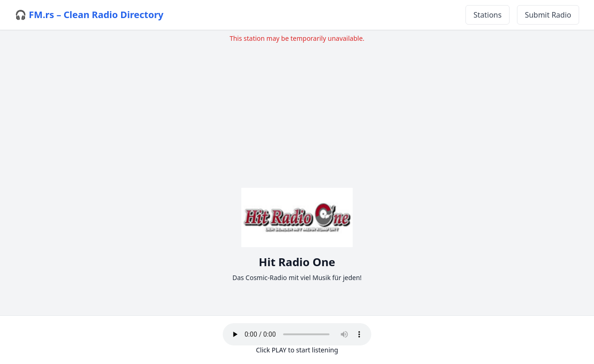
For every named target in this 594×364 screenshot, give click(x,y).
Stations (487, 15)
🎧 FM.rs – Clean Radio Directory (89, 15)
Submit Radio (548, 15)
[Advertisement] (297, 108)
